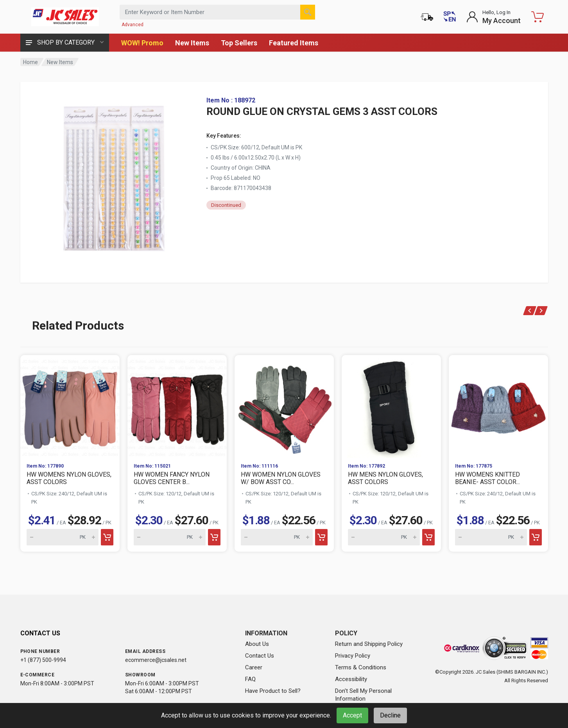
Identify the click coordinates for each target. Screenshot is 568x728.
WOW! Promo (142, 43)
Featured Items (294, 43)
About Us (257, 644)
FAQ (250, 679)
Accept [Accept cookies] (352, 715)
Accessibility (351, 679)
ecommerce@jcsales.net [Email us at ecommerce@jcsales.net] (156, 660)
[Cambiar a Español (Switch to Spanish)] (450, 17)
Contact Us (260, 656)
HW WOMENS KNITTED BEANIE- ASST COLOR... (487, 478)
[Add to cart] (107, 537)
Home (30, 62)
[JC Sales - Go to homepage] (65, 17)
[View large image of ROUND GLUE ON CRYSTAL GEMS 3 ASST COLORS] (114, 175)
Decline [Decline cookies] (390, 715)
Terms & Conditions (361, 667)
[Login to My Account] (494, 17)
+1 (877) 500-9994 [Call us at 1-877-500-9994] (43, 660)
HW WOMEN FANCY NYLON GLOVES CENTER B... (172, 478)
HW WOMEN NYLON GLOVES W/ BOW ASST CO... (281, 478)
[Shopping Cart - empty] (538, 17)
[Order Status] (427, 17)
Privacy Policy (353, 656)
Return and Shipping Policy (369, 644)
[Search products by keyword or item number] (217, 12)
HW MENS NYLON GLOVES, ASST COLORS (385, 478)
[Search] (308, 12)
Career (254, 667)
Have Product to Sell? (273, 691)
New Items (192, 43)
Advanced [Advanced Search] (133, 25)
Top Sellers (239, 43)
